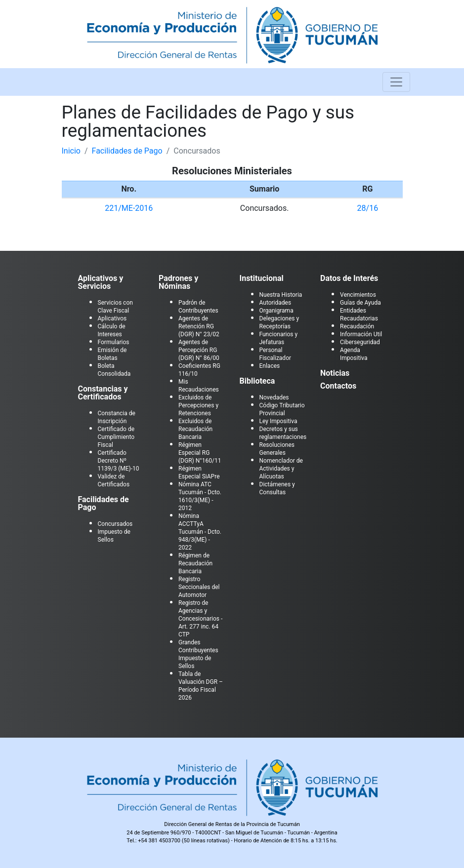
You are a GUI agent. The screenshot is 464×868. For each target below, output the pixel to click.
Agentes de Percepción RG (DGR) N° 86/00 (199, 350)
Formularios (114, 342)
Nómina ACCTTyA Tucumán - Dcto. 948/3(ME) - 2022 (200, 532)
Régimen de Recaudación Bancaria (195, 563)
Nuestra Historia (281, 295)
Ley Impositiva (278, 421)
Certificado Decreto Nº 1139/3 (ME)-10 (119, 461)
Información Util (361, 334)
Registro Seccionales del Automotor (199, 587)
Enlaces (270, 366)
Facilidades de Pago (127, 151)
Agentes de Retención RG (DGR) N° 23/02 (199, 326)
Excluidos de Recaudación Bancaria (195, 429)
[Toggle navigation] (396, 82)
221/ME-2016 (129, 208)
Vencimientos (358, 295)
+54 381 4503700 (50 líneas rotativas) (184, 841)
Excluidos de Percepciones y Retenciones (198, 405)
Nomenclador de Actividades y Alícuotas (281, 469)
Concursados (115, 524)
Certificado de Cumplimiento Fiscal (116, 437)
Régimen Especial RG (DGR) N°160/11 (200, 453)
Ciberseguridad (360, 342)
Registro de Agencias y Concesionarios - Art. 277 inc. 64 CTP (200, 619)
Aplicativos (112, 318)
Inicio (71, 151)
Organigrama (276, 311)
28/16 (368, 208)
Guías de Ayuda (360, 303)
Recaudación (357, 326)
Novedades (274, 397)
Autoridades (275, 303)
